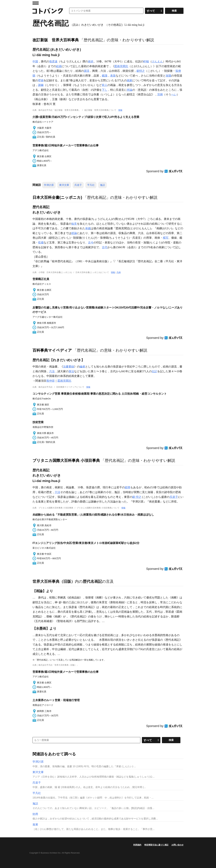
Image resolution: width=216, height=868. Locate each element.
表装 (113, 76)
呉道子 (78, 185)
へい (174, 94)
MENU (36, 3)
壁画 (41, 80)
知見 (74, 224)
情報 (120, 110)
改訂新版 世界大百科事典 (56, 40)
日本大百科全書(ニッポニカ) (57, 197)
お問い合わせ (177, 845)
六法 (52, 371)
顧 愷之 (137, 497)
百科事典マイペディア (52, 350)
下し (105, 90)
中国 (35, 61)
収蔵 (41, 243)
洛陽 (168, 76)
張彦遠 (53, 61)
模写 (166, 238)
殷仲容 (51, 381)
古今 (91, 243)
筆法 (71, 371)
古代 (105, 247)
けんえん (157, 61)
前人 (105, 85)
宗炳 (160, 94)
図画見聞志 (121, 66)
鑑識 (105, 76)
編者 (82, 367)
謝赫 (41, 85)
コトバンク (48, 11)
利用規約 (137, 845)
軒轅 (146, 61)
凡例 (119, 272)
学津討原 (49, 185)
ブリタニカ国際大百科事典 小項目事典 (66, 460)
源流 (87, 71)
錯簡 (128, 487)
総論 (74, 233)
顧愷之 (141, 71)
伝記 (155, 371)
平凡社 (91, 185)
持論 (130, 90)
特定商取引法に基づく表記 (156, 845)
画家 (130, 80)
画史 (91, 61)
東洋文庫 (64, 185)
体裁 (88, 228)
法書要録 (69, 367)
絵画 (59, 66)
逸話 (102, 185)
